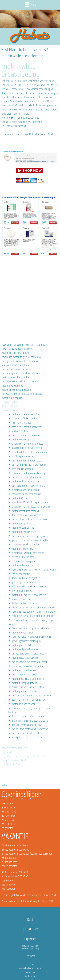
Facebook (30, 964)
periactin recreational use (14, 748)
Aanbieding (30, 976)
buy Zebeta (7, 752)
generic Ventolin (10, 406)
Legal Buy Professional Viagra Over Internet (23, 756)
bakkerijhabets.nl (10, 402)
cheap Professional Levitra (15, 760)
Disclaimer (30, 972)
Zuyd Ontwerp (34, 949)
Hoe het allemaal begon (30, 968)
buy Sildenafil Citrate (12, 764)
